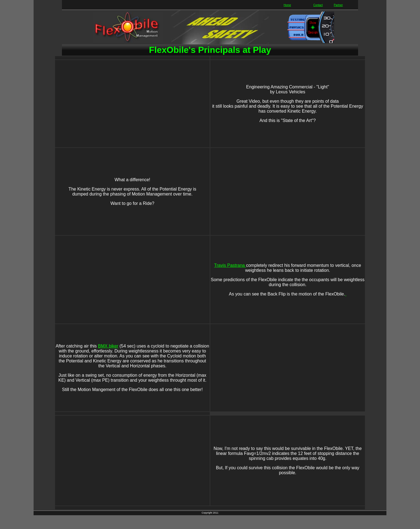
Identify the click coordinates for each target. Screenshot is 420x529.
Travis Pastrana (230, 265)
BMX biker (108, 346)
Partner (338, 5)
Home (287, 5)
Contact (318, 5)
